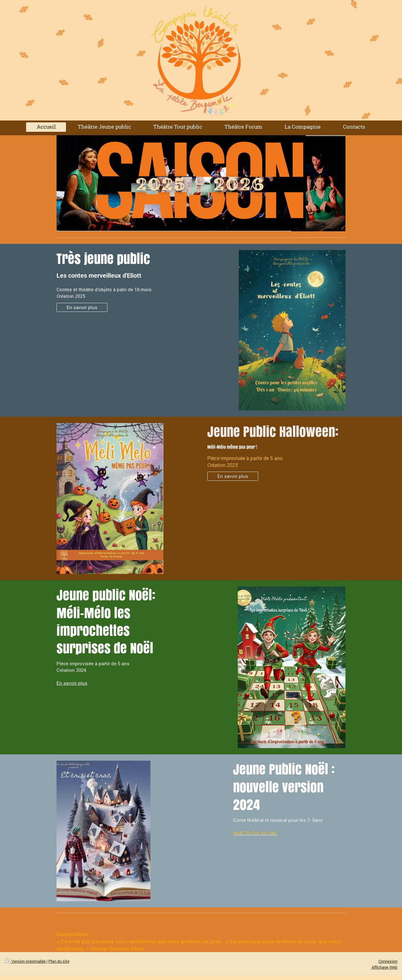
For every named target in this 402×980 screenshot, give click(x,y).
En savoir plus (82, 307)
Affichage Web (384, 967)
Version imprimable (26, 961)
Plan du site (59, 961)
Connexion (388, 961)
